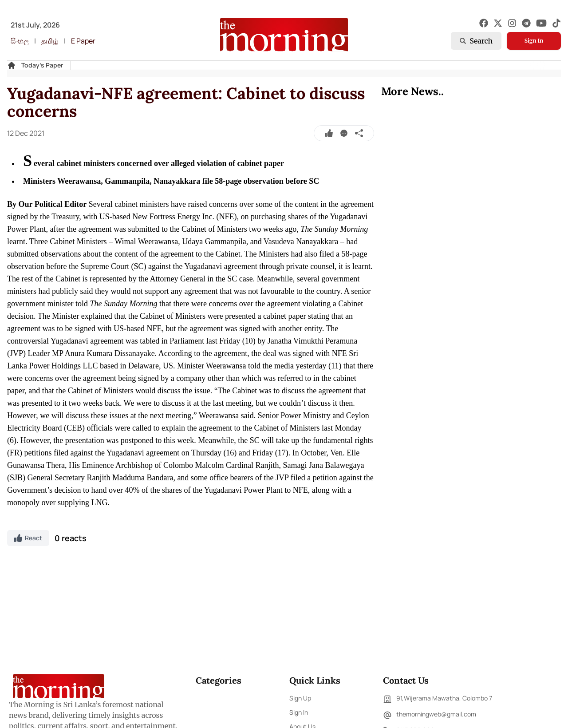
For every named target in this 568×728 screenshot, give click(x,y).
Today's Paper (42, 65)
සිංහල (20, 41)
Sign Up (300, 698)
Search (476, 41)
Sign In (534, 41)
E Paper (83, 41)
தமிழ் (50, 41)
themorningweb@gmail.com (430, 715)
